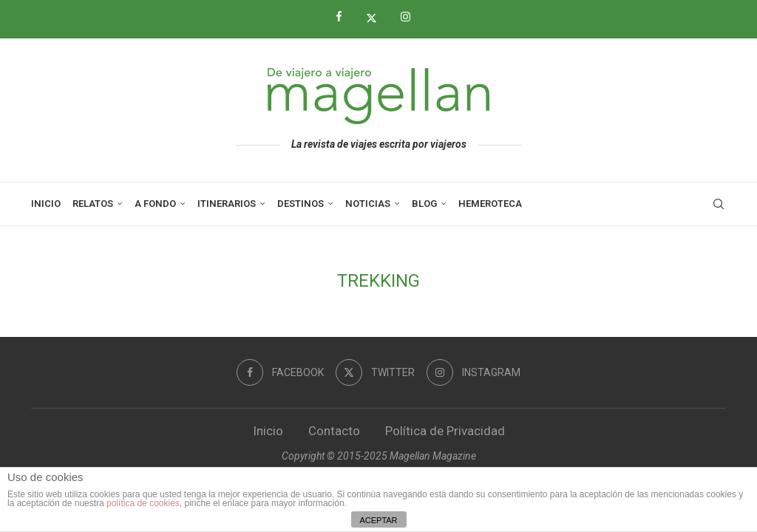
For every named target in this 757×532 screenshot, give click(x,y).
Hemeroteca (490, 204)
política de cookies (143, 503)
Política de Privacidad (445, 431)
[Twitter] (377, 18)
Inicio (46, 204)
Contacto (334, 431)
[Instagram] (411, 17)
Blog (424, 204)
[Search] (719, 204)
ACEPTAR (378, 520)
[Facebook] (344, 17)
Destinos (301, 204)
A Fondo (155, 204)
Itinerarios (227, 204)
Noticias (368, 204)
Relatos (93, 204)
